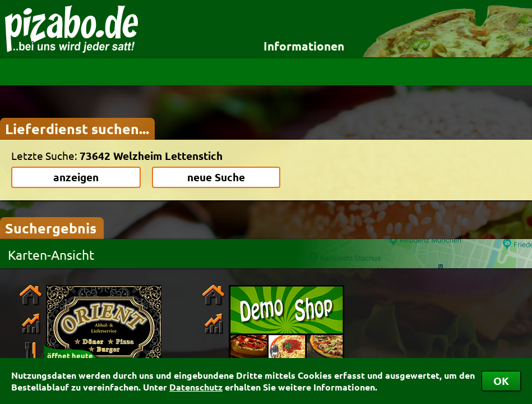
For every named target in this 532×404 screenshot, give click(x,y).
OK (501, 381)
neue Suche (216, 177)
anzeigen (76, 177)
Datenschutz (196, 387)
